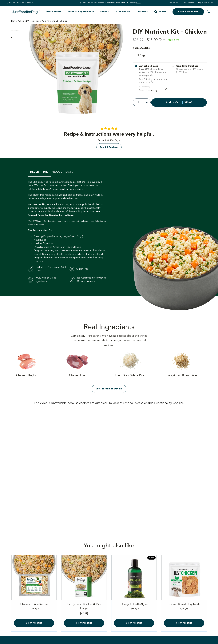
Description (39, 172)
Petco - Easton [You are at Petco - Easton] (17, 3)
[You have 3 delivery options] (170, 79)
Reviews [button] (143, 12)
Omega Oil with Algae (134, 607)
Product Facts (62, 172)
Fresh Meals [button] (54, 12)
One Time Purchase (191, 69)
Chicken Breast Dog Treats (184, 607)
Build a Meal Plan (188, 12)
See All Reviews (109, 147)
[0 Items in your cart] (209, 12)
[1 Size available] (170, 54)
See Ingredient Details (109, 389)
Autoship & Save (153, 74)
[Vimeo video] (109, 466)
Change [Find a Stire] (29, 3)
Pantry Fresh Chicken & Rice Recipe (84, 610)
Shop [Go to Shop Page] (21, 21)
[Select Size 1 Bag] (141, 56)
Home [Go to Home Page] (14, 21)
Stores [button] (105, 12)
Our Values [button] (123, 12)
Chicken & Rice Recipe (34, 607)
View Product (34, 623)
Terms (138, 3)
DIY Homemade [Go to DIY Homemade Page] (33, 21)
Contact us (188, 3)
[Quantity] (142, 102)
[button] (160, 12)
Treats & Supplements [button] (80, 12)
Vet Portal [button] (174, 3)
